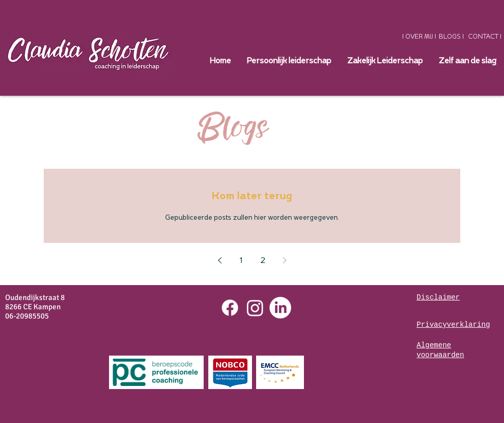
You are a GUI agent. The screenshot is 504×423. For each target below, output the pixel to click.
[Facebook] (230, 308)
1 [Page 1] (241, 261)
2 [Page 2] (263, 261)
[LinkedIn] (280, 308)
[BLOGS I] (451, 37)
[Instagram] (255, 308)
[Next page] (284, 260)
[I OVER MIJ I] (419, 37)
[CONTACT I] (485, 37)
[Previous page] (220, 260)
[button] (385, 61)
